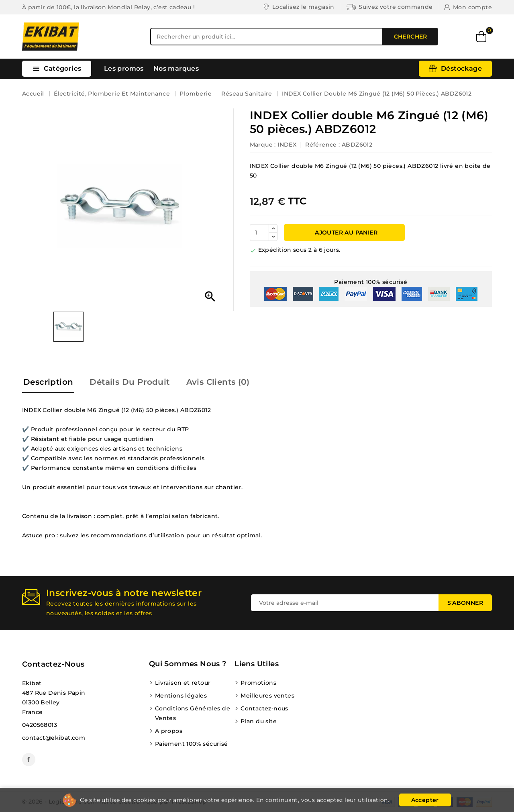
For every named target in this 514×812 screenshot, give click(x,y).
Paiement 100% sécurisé (192, 744)
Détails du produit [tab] (130, 382)
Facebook (29, 760)
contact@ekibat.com (54, 738)
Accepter (425, 800)
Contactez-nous (53, 664)
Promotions (258, 683)
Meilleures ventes (267, 696)
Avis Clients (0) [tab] (218, 382)
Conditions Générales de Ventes (193, 713)
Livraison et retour (183, 683)
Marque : (263, 145)
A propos (169, 731)
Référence (321, 145)
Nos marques (176, 68)
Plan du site (259, 721)
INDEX (287, 145)
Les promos (124, 68)
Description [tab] (48, 382)
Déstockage (461, 68)
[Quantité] (259, 233)
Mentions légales (181, 696)
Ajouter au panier (345, 233)
